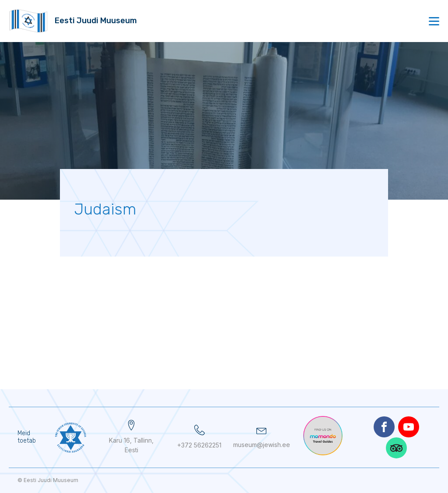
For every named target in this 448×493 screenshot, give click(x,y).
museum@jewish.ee (262, 445)
